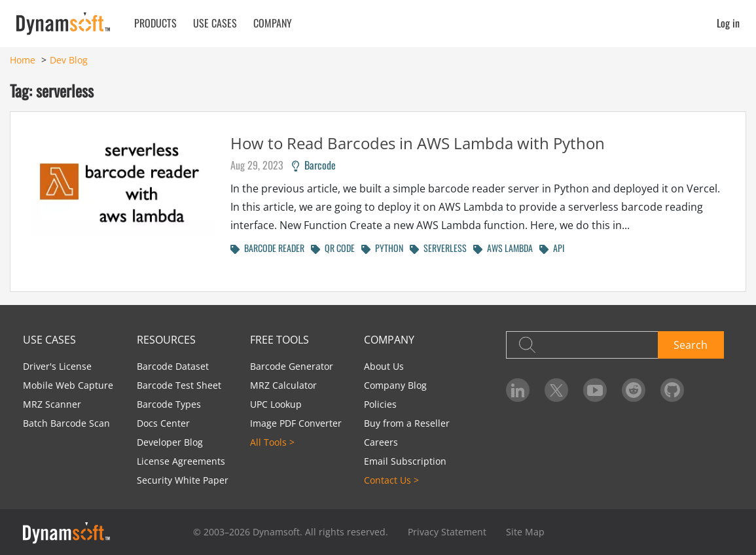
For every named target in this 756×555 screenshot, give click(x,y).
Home (23, 60)
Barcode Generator (292, 366)
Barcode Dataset (173, 366)
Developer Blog (170, 442)
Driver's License (57, 366)
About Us (384, 366)
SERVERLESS (438, 248)
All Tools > (272, 442)
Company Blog (395, 385)
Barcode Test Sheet (179, 385)
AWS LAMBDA (503, 248)
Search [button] (691, 345)
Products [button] (155, 23)
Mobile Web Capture (68, 385)
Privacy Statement (447, 532)
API (552, 248)
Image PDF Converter (296, 423)
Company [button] (273, 23)
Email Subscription (405, 461)
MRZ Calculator (283, 385)
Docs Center (163, 423)
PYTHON (382, 248)
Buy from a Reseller (407, 423)
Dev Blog (69, 60)
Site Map (525, 532)
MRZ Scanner (52, 404)
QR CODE (333, 248)
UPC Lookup (276, 404)
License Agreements (181, 461)
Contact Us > (391, 480)
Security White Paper (183, 480)
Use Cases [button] (215, 23)
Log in (728, 23)
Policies (380, 404)
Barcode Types (169, 404)
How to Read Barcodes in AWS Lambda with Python (418, 143)
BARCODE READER (267, 248)
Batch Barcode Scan (66, 423)
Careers (381, 442)
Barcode (314, 165)
